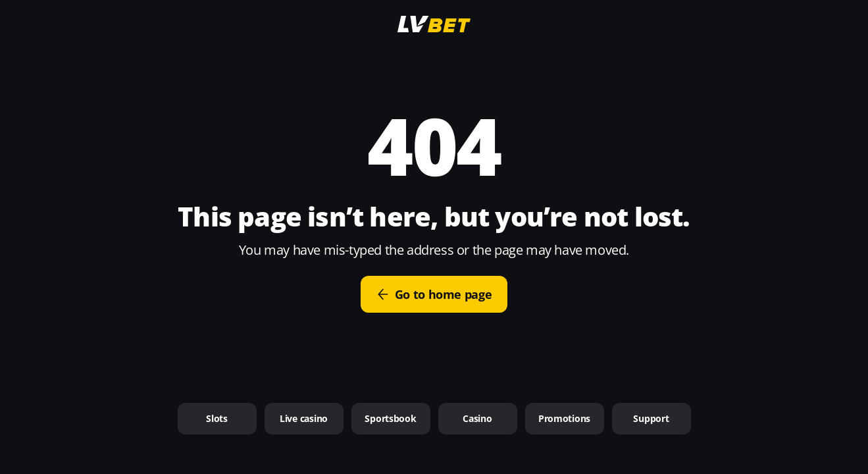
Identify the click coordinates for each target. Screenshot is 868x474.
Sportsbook (390, 418)
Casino (477, 418)
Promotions (564, 418)
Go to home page (434, 294)
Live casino (304, 418)
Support (651, 418)
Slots (217, 418)
